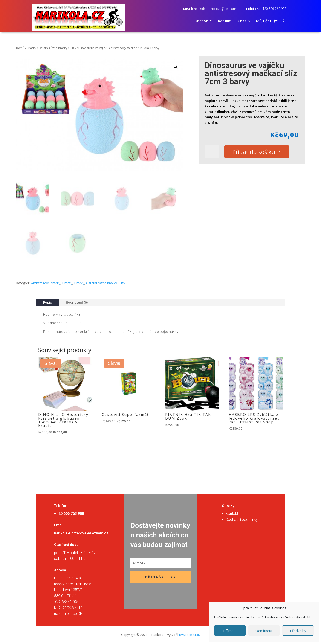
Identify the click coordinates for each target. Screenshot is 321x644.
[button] (176, 67)
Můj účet (264, 21)
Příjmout (230, 631)
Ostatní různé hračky (53, 48)
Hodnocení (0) (77, 302)
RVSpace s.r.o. (189, 635)
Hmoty (67, 283)
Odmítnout (264, 631)
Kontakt (225, 21)
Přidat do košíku (254, 152)
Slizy (73, 48)
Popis (48, 302)
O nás (241, 21)
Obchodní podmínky (242, 520)
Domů (20, 48)
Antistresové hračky (46, 283)
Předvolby (298, 631)
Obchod (201, 21)
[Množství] (212, 152)
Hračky (32, 48)
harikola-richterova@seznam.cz (217, 9)
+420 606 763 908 (273, 9)
